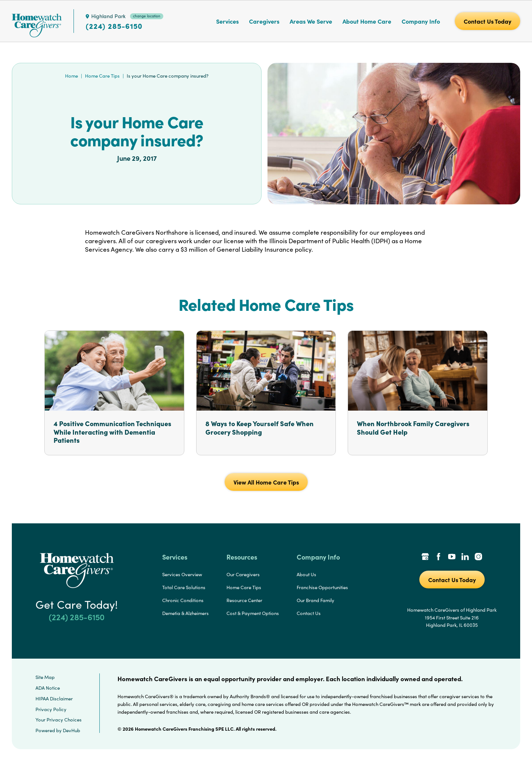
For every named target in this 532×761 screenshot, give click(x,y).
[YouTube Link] (452, 557)
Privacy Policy (51, 709)
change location (147, 16)
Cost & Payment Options (253, 613)
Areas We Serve (311, 21)
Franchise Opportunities (322, 587)
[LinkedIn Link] (465, 557)
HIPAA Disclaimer (54, 699)
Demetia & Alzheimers (185, 613)
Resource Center (244, 600)
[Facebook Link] (439, 557)
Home (71, 76)
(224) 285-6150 (114, 26)
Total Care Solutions (184, 587)
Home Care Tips (102, 76)
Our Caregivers (243, 574)
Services (227, 21)
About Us (306, 574)
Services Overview (182, 574)
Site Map (45, 677)
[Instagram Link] (478, 557)
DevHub (71, 730)
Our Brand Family (316, 600)
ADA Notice (48, 688)
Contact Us (309, 613)
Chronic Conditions (183, 600)
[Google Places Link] (425, 557)
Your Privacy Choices (59, 720)
